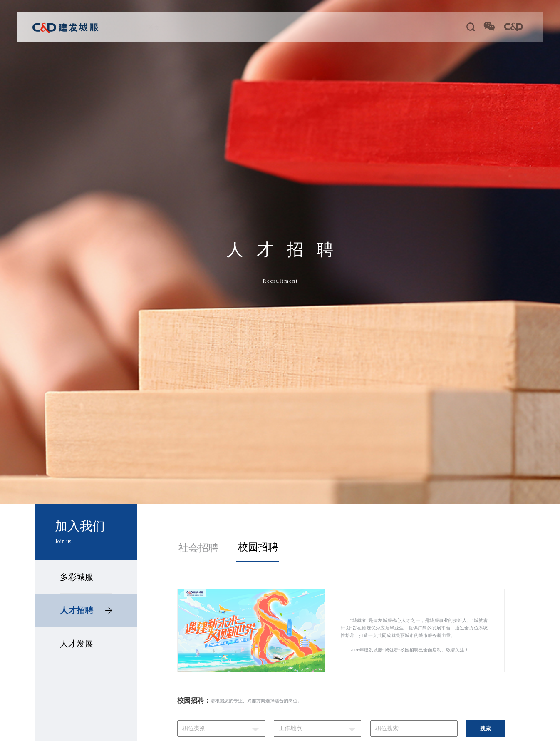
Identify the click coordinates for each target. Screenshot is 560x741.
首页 (158, 27)
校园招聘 (258, 547)
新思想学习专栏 (305, 27)
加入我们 (386, 27)
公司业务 (224, 27)
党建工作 (260, 27)
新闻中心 (350, 27)
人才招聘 (86, 610)
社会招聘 (198, 548)
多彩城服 (77, 577)
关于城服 (188, 27)
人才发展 (77, 644)
